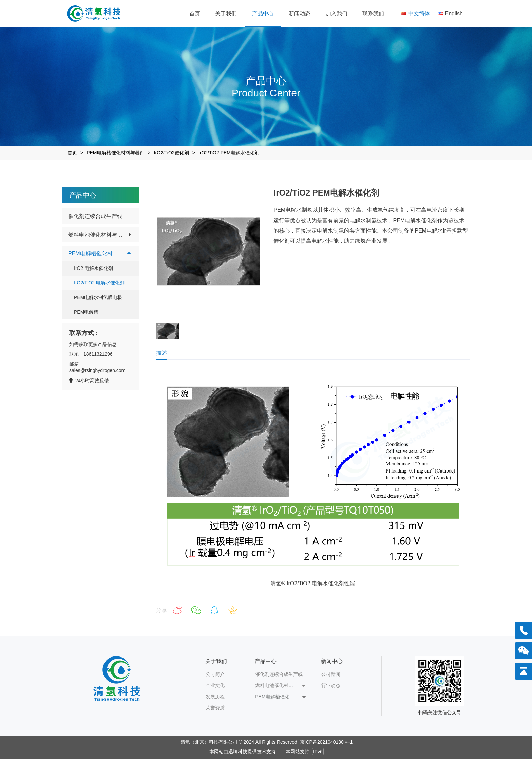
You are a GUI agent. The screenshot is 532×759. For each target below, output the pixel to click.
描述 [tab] (161, 353)
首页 (72, 153)
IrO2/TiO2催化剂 (172, 153)
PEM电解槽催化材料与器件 (115, 153)
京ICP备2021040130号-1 (326, 742)
